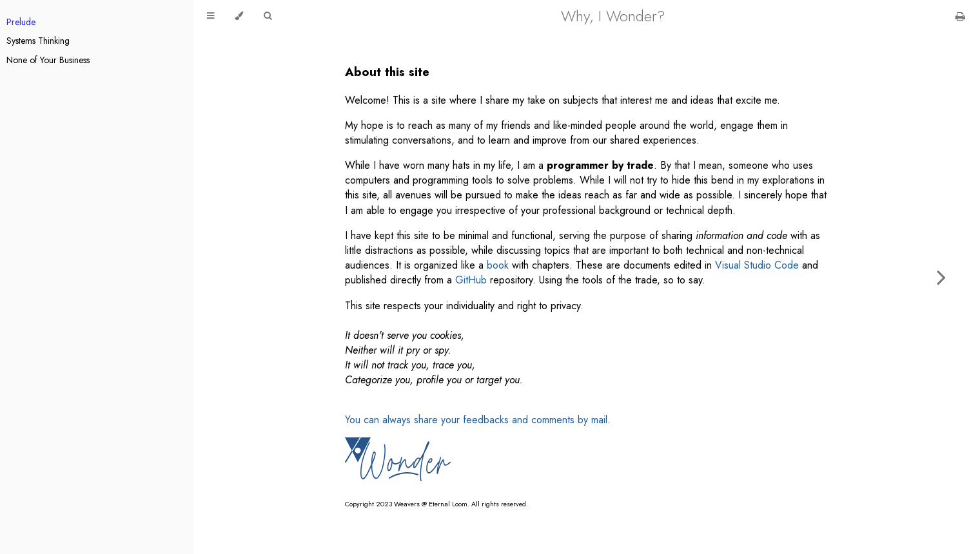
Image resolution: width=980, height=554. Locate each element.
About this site (387, 72)
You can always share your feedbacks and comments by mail (476, 420)
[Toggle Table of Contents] (211, 16)
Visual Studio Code (757, 265)
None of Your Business (48, 60)
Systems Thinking (38, 41)
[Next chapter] (941, 277)
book (498, 265)
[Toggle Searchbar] (268, 16)
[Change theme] (239, 16)
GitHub (471, 280)
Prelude (21, 22)
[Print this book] (960, 16)
